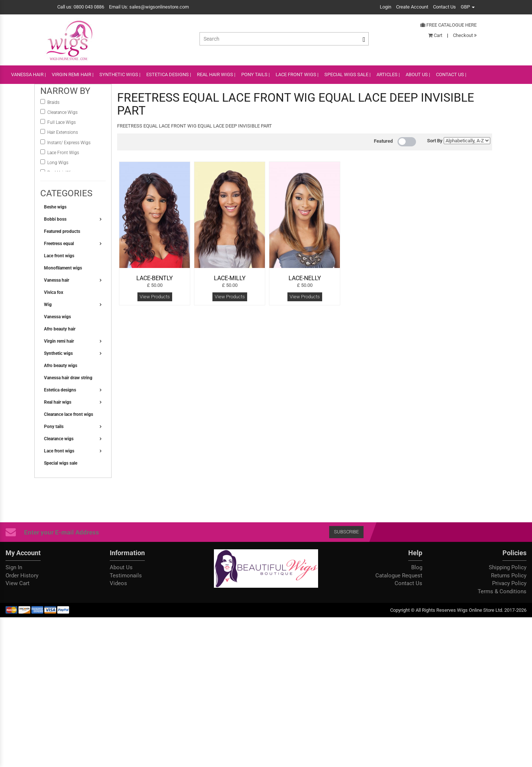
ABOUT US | (418, 74)
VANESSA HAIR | (28, 74)
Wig (48, 305)
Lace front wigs (59, 256)
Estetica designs (60, 390)
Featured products (62, 231)
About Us (121, 567)
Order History (22, 576)
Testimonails (126, 576)
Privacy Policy (509, 583)
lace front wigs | (297, 74)
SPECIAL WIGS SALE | (347, 74)
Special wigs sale (61, 463)
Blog (417, 567)
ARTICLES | (388, 74)
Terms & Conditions (502, 591)
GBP (468, 7)
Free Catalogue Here (449, 25)
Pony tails (54, 427)
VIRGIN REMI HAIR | (73, 74)
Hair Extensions (63, 132)
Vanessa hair (57, 280)
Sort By (435, 141)
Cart (435, 35)
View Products (155, 297)
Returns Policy (509, 576)
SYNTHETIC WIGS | (120, 74)
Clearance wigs (59, 439)
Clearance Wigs (62, 112)
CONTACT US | (451, 74)
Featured (383, 141)
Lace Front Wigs (63, 153)
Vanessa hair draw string (68, 378)
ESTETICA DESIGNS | (169, 74)
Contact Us (444, 7)
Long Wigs (58, 163)
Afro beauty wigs (61, 366)
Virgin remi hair (59, 341)
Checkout (465, 35)
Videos (118, 583)
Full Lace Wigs (62, 122)
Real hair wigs (58, 402)
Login (386, 7)
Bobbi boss (55, 219)
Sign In (14, 567)
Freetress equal (59, 244)
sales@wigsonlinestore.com (159, 7)
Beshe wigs (55, 207)
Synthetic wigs (58, 353)
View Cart (18, 583)
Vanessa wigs (57, 317)
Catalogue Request (399, 576)
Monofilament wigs (63, 268)
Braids (54, 102)
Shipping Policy (508, 567)
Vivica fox (54, 292)
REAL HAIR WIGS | (216, 74)
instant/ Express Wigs (69, 143)
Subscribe (346, 532)
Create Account (412, 7)
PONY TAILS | (255, 74)
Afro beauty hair (60, 329)
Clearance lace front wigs (69, 414)
